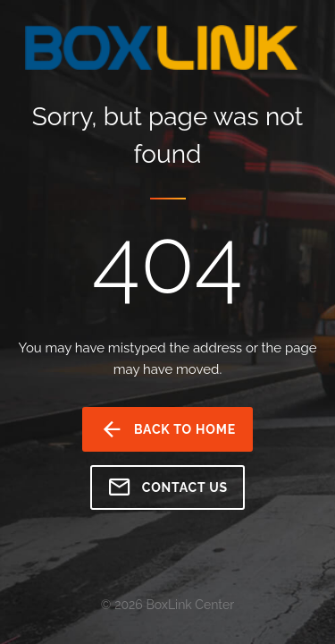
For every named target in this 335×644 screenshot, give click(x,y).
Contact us (167, 487)
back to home (167, 429)
